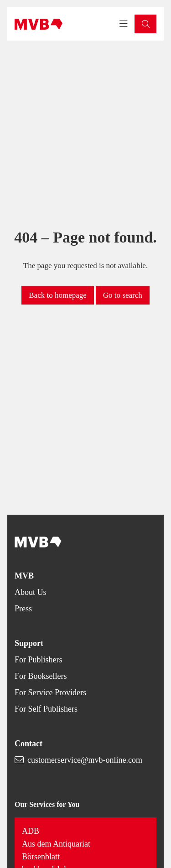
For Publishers (39, 660)
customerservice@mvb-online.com (85, 760)
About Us (31, 592)
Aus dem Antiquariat (56, 844)
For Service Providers (50, 692)
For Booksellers (41, 676)
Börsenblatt (41, 857)
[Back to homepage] (39, 24)
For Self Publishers (46, 709)
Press (23, 609)
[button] (145, 24)
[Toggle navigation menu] (124, 24)
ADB (31, 831)
